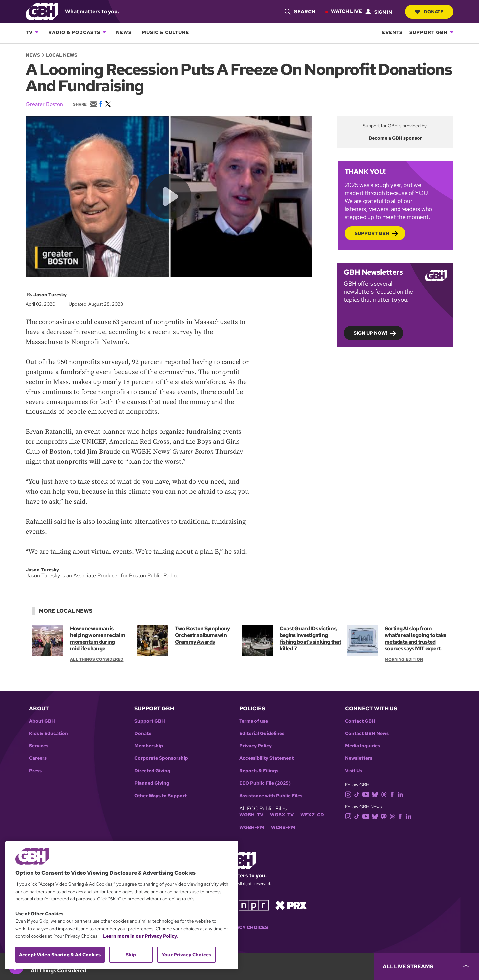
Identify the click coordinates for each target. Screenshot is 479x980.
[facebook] (393, 794)
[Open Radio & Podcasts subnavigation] (104, 32)
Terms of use (254, 721)
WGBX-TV (282, 815)
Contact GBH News (367, 733)
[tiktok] (358, 794)
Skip (131, 955)
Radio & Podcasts (74, 32)
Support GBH (429, 32)
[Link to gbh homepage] (42, 11)
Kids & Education (48, 733)
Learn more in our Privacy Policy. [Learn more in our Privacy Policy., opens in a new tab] (141, 936)
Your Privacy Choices (239, 928)
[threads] (385, 794)
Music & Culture (165, 32)
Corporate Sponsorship (161, 758)
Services (39, 746)
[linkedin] (402, 794)
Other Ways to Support (160, 796)
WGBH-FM (252, 827)
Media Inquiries (362, 746)
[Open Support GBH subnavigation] (452, 32)
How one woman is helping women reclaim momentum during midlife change (97, 639)
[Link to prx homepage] (291, 905)
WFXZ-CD (312, 815)
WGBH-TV (251, 815)
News (124, 32)
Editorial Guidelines (262, 733)
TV (29, 32)
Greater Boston (44, 104)
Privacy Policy (256, 746)
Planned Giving (152, 783)
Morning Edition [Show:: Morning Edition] (404, 659)
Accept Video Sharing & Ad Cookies (60, 955)
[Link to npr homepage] (254, 905)
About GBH (42, 721)
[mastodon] (385, 816)
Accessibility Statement (267, 758)
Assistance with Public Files (271, 796)
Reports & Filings (259, 771)
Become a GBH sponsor (395, 138)
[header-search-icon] (300, 12)
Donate (429, 12)
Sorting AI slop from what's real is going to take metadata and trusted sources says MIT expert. (415, 639)
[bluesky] (376, 794)
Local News (62, 55)
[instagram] (350, 794)
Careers (38, 758)
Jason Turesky (50, 295)
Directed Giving (152, 771)
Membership (149, 746)
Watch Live (346, 11)
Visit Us (353, 771)
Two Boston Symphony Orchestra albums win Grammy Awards (202, 635)
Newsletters (359, 758)
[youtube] (367, 794)
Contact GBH (360, 721)
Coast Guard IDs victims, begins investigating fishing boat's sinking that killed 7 (310, 639)
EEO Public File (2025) (265, 783)
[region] (122, 905)
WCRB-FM (283, 827)
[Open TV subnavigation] (37, 32)
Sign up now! (370, 333)
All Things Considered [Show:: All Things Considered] (97, 659)
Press (35, 771)
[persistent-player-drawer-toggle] (427, 967)
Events (392, 32)
